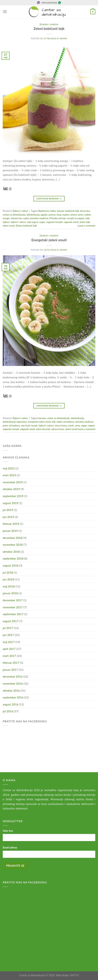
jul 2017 (8, 628)
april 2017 (9, 649)
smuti (71, 426)
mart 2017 (9, 656)
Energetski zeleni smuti (49, 240)
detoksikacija (33, 215)
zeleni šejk (85, 222)
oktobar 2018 (11, 552)
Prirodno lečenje (58, 218)
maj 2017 (9, 642)
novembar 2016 (13, 683)
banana (61, 211)
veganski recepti (11, 429)
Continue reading (49, 199)
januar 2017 (10, 670)
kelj (54, 422)
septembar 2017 (13, 614)
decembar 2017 (13, 600)
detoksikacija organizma (15, 422)
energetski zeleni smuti (39, 422)
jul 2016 (8, 711)
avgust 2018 (11, 565)
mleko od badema (65, 422)
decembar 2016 (13, 676)
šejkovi (6, 222)
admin (63, 38)
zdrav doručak (43, 429)
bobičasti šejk (72, 211)
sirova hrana (61, 426)
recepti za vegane (76, 218)
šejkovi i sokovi (18, 222)
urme (77, 426)
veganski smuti (71, 222)
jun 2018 (8, 579)
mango (6, 218)
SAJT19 (74, 975)
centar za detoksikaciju (14, 215)
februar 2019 (11, 524)
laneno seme (77, 215)
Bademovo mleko (47, 211)
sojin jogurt (32, 222)
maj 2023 (9, 468)
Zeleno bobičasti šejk (26, 226)
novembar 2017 (13, 607)
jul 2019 (8, 510)
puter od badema (11, 426)
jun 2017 (8, 635)
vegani (91, 426)
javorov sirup (55, 215)
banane (42, 418)
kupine (66, 215)
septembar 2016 (13, 697)
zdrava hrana (58, 429)
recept (34, 426)
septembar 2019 (13, 496)
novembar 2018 (13, 545)
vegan (42, 222)
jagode (44, 215)
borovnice (85, 211)
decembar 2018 (13, 538)
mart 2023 (9, 475)
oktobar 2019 (11, 489)
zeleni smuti (9, 226)
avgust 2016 (11, 704)
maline (87, 215)
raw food (26, 426)
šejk (88, 218)
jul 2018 (8, 572)
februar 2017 (11, 663)
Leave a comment (86, 226)
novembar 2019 (13, 482)
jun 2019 (8, 517)
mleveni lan (16, 218)
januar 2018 (10, 593)
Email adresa (10, 847)
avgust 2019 (11, 503)
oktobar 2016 (11, 690)
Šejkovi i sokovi (49, 24)
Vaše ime (8, 831)
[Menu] (5, 12)
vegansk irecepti (54, 222)
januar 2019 (10, 531)
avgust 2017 (11, 621)
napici (26, 218)
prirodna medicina (39, 218)
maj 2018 (9, 586)
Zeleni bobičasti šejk (49, 29)
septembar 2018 (13, 558)
